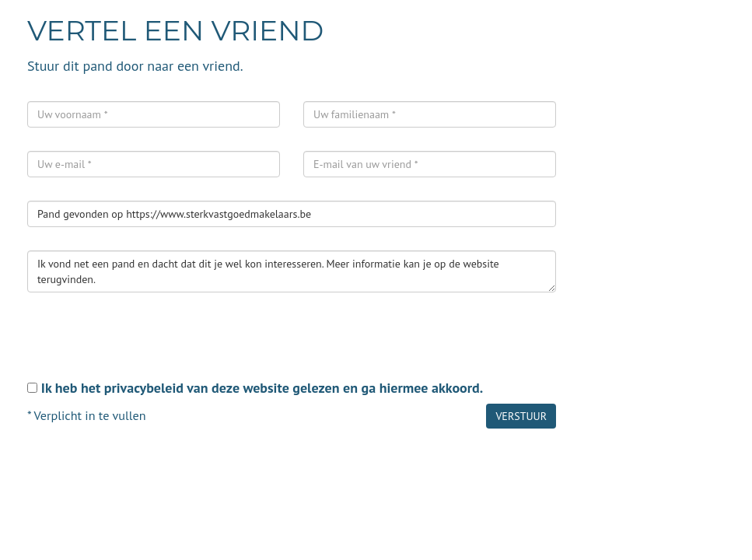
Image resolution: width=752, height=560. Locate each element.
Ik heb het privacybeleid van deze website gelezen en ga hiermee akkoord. (262, 388)
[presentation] (145, 346)
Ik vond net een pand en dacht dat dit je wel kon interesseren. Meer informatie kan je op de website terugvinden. (292, 271)
